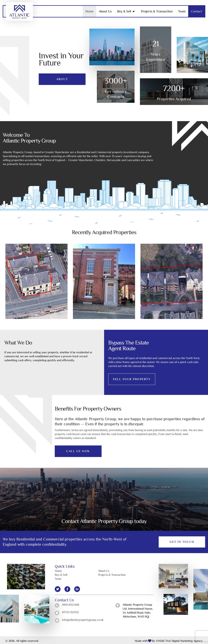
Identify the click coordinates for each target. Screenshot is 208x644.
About (62, 78)
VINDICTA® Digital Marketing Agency (179, 639)
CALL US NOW (78, 450)
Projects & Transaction (157, 10)
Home (89, 10)
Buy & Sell (124, 10)
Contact (196, 10)
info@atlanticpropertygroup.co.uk (83, 618)
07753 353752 (70, 611)
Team (182, 10)
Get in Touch (182, 540)
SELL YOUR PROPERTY (132, 378)
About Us (105, 10)
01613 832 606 (71, 603)
